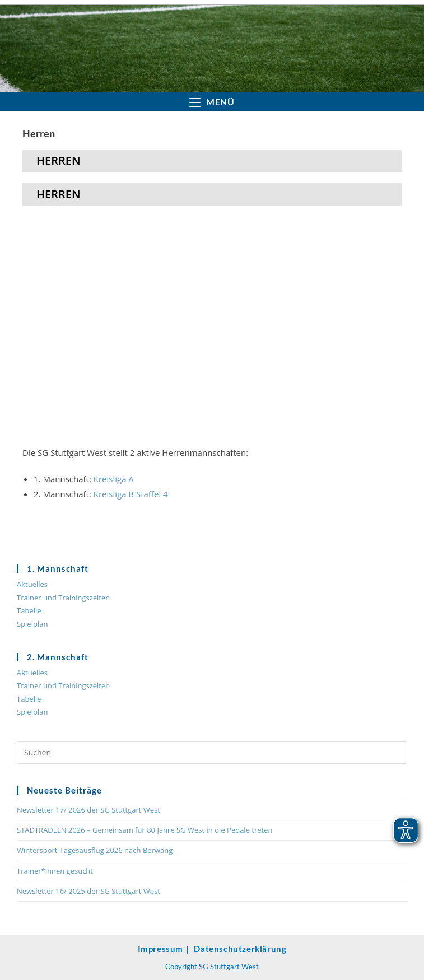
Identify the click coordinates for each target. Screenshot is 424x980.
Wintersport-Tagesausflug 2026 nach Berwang (95, 850)
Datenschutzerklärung (240, 949)
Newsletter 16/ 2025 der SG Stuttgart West (88, 891)
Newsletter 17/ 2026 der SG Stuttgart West (88, 810)
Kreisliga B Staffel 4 (131, 494)
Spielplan (32, 624)
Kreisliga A (114, 479)
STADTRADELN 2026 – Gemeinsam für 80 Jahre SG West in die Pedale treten (145, 830)
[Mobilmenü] (212, 102)
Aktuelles (32, 584)
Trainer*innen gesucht (55, 871)
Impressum (160, 949)
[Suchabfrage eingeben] (212, 753)
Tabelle (29, 610)
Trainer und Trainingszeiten (63, 598)
